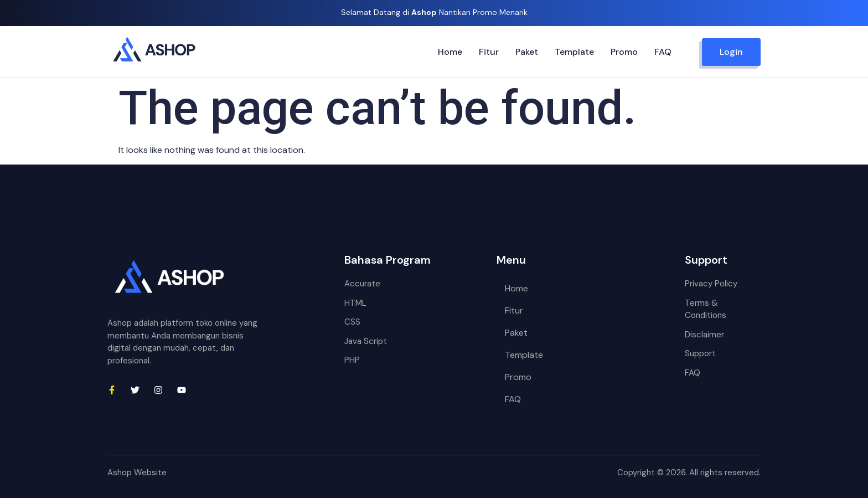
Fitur (489, 52)
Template (574, 52)
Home (450, 52)
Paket (527, 52)
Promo (624, 52)
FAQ (663, 52)
